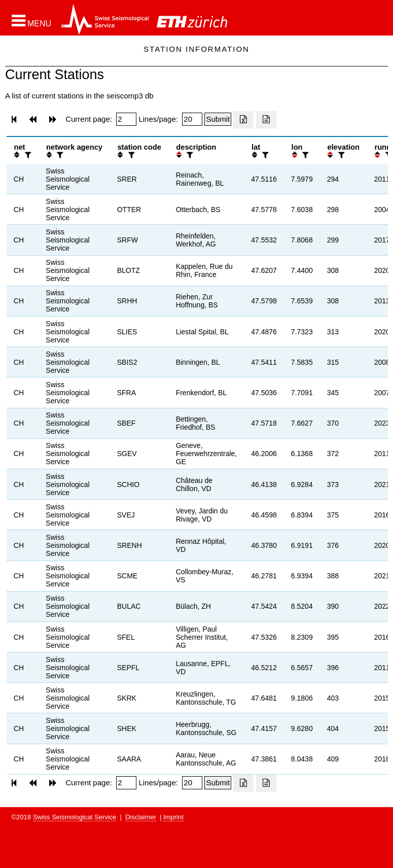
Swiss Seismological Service (75, 817)
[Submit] (218, 119)
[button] (32, 21)
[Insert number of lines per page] (192, 119)
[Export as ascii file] (266, 120)
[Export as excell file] (243, 120)
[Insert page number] (126, 119)
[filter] (27, 155)
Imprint (173, 817)
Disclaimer (141, 817)
